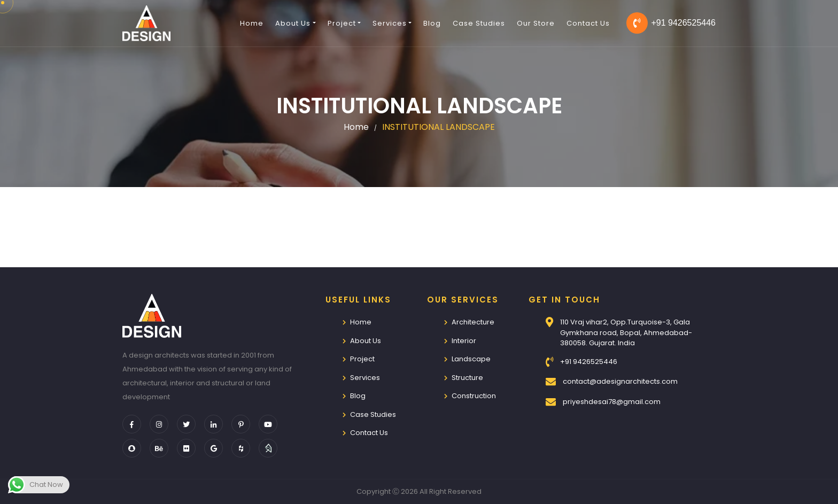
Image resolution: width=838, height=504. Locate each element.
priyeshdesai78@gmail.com (612, 402)
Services (365, 378)
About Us (366, 341)
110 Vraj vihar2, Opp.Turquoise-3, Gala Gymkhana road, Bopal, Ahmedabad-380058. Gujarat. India (626, 332)
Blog (432, 23)
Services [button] (390, 23)
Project (362, 359)
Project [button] (342, 23)
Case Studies (479, 23)
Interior (464, 341)
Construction (474, 396)
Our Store (536, 23)
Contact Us (588, 23)
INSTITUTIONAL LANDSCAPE (439, 127)
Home (252, 23)
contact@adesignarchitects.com (620, 381)
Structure (467, 378)
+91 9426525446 (671, 23)
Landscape (471, 359)
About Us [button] (293, 23)
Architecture (473, 322)
